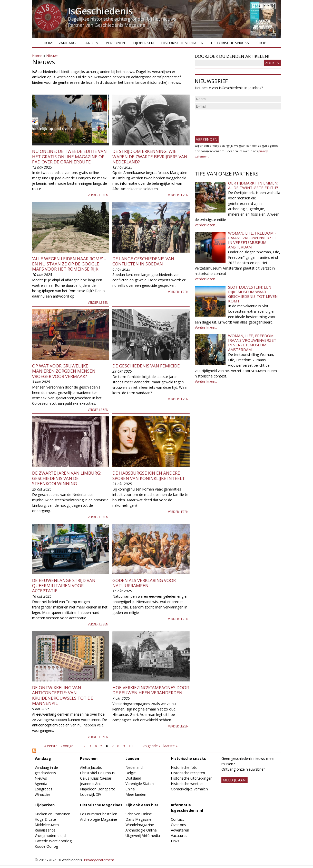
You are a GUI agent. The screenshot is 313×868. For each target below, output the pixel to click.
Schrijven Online (139, 814)
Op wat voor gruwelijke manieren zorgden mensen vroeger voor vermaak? (64, 371)
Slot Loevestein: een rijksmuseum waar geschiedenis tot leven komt (253, 294)
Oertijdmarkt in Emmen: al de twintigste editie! (253, 185)
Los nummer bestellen (99, 814)
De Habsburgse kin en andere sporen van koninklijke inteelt (149, 475)
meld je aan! (234, 780)
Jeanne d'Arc (90, 784)
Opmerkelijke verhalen (189, 789)
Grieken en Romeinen (52, 814)
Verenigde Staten (140, 784)
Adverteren (180, 830)
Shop (261, 43)
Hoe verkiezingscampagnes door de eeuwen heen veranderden (151, 690)
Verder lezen (98, 195)
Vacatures (179, 835)
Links (175, 841)
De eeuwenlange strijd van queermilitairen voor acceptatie (64, 586)
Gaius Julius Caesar (96, 778)
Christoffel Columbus (97, 773)
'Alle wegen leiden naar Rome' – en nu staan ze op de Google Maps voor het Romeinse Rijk (69, 264)
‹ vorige (67, 746)
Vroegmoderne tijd (50, 835)
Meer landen (136, 794)
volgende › (151, 746)
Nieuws (52, 56)
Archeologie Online (141, 830)
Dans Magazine (138, 819)
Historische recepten (188, 773)
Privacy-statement (99, 860)
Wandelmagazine (140, 825)
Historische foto (184, 767)
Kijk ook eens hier (142, 805)
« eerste (51, 746)
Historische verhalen (182, 43)
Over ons (178, 825)
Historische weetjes (187, 784)
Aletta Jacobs (91, 767)
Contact (177, 819)
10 (131, 746)
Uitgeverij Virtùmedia (143, 835)
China (130, 789)
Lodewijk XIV (91, 794)
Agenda (41, 784)
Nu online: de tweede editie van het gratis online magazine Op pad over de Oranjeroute (69, 156)
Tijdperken (143, 43)
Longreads (43, 789)
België (131, 773)
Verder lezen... (206, 225)
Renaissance (45, 830)
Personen (115, 43)
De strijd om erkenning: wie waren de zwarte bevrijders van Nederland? (150, 156)
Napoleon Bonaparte (98, 789)
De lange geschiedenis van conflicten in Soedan (143, 261)
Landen (91, 43)
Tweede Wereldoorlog (53, 841)
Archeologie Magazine (99, 819)
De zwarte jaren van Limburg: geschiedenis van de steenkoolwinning (67, 478)
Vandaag (67, 43)
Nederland (134, 767)
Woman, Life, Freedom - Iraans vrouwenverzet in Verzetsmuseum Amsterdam (252, 240)
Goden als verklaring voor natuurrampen (144, 583)
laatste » (170, 746)
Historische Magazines (101, 805)
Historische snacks (230, 43)
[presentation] (234, 121)
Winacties (43, 794)
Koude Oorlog (46, 846)
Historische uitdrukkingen (192, 778)
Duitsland (133, 778)
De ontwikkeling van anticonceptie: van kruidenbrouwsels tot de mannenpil (63, 695)
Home (49, 43)
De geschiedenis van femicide (146, 366)
